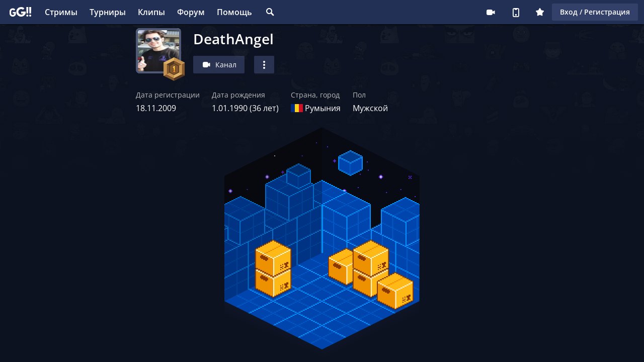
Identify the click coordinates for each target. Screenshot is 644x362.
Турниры (108, 12)
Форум (191, 12)
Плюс (540, 12)
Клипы (151, 12)
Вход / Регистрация (595, 12)
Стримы (61, 12)
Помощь (234, 12)
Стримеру (491, 12)
